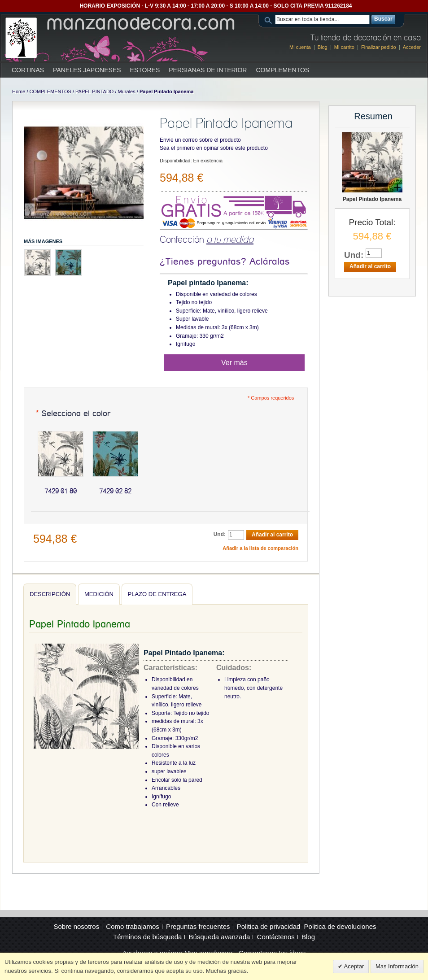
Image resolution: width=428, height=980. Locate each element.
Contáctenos (276, 937)
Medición (99, 594)
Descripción (50, 594)
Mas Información (397, 966)
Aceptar (354, 966)
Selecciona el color (72, 414)
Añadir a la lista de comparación (260, 548)
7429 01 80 (61, 491)
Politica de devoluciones (340, 926)
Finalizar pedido (379, 47)
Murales (127, 91)
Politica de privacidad (269, 926)
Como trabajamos (132, 926)
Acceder (412, 47)
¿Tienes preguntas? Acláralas (225, 262)
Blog (323, 47)
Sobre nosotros (76, 926)
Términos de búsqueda (147, 937)
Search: (270, 20)
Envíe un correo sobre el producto (200, 140)
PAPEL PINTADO (94, 91)
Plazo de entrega (157, 594)
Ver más (234, 363)
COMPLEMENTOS (50, 91)
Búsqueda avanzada (220, 937)
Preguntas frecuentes (198, 926)
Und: (220, 534)
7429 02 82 (115, 491)
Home (19, 91)
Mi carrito (344, 47)
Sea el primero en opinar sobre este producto (214, 148)
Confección (207, 239)
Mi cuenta (300, 47)
